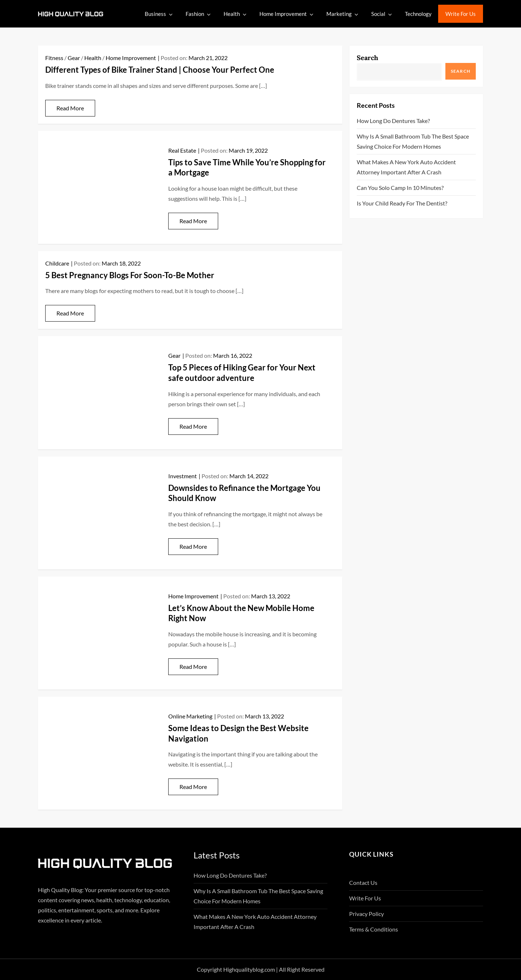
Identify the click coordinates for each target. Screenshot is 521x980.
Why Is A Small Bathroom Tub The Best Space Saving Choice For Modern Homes (413, 141)
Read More (70, 108)
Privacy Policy (367, 914)
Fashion (199, 14)
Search (367, 58)
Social (382, 14)
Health (236, 14)
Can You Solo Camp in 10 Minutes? (400, 188)
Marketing (343, 14)
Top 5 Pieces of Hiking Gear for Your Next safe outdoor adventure (242, 373)
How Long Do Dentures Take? (393, 121)
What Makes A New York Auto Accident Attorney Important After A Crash (406, 167)
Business (159, 14)
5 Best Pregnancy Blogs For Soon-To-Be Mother (130, 275)
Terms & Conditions (374, 929)
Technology (418, 14)
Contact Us (363, 883)
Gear (74, 58)
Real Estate (182, 150)
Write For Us (461, 14)
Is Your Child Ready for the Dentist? (402, 203)
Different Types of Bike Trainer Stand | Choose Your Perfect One (160, 70)
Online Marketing (190, 716)
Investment (183, 476)
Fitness (54, 58)
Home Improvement (287, 14)
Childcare (57, 263)
